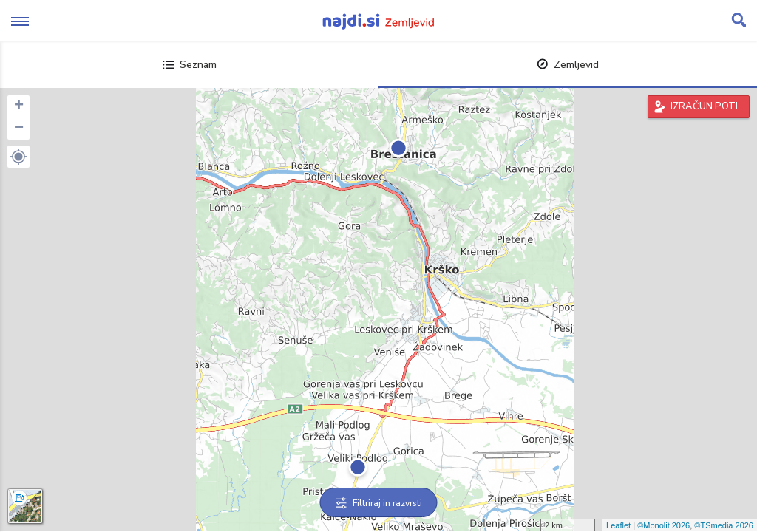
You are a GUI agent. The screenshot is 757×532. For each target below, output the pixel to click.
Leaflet (618, 525)
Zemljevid (568, 65)
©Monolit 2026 (663, 525)
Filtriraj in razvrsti (379, 503)
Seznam (190, 65)
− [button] (19, 129)
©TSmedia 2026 (724, 525)
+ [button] (19, 106)
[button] (18, 157)
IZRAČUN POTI (704, 106)
